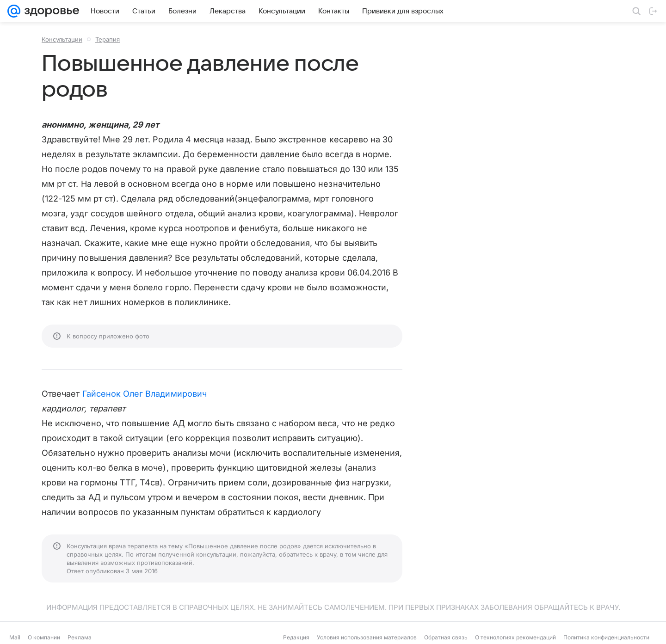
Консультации (62, 39)
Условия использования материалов (367, 637)
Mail (15, 637)
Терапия (108, 39)
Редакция (296, 637)
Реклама (80, 637)
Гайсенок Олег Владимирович (145, 394)
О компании (44, 637)
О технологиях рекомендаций (515, 637)
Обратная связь (446, 637)
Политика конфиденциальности (606, 637)
